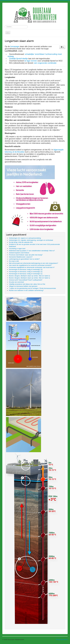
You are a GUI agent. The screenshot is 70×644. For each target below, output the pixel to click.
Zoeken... (5, 25)
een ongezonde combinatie (45, 63)
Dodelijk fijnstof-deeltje (18, 59)
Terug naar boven (62, 640)
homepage (15, 46)
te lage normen (30, 61)
